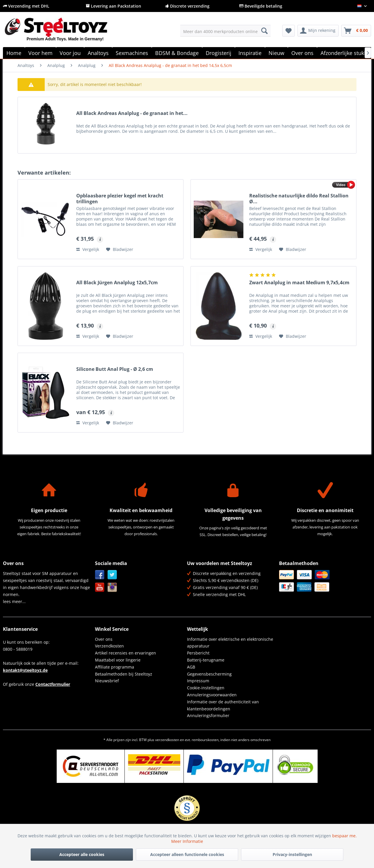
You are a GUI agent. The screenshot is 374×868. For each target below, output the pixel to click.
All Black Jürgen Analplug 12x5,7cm (117, 283)
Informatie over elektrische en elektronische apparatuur (230, 643)
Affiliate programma (115, 667)
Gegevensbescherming (209, 674)
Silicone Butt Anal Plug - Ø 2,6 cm (115, 369)
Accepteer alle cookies (82, 854)
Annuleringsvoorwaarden (212, 695)
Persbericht (198, 653)
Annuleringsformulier (208, 715)
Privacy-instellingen (292, 854)
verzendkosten (167, 740)
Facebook (100, 575)
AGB (191, 667)
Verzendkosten (109, 646)
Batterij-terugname (206, 660)
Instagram (112, 587)
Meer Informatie (187, 841)
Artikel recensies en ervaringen (125, 653)
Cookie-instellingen (206, 688)
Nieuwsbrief (107, 681)
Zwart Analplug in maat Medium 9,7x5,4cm (299, 283)
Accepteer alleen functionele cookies (187, 854)
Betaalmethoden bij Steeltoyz (124, 674)
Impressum (198, 681)
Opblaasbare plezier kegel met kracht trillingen (120, 199)
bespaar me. (344, 836)
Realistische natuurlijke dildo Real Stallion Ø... (299, 199)
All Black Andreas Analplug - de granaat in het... (132, 113)
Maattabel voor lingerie (118, 660)
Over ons (104, 639)
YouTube (100, 587)
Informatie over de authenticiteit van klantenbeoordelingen (223, 705)
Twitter (112, 575)
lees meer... (14, 601)
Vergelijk (88, 249)
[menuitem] (225, 31)
